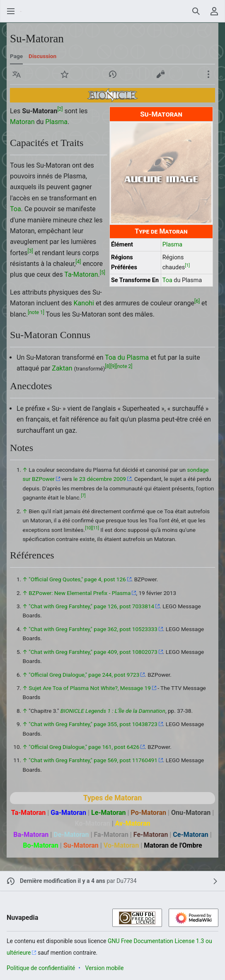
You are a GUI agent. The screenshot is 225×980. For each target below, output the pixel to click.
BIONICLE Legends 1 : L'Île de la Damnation (113, 711)
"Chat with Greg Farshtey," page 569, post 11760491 (93, 760)
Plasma (172, 245)
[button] (17, 74)
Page (16, 56)
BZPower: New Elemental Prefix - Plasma (80, 593)
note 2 (124, 366)
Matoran (22, 122)
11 (96, 528)
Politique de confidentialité (41, 968)
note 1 (36, 312)
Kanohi (84, 303)
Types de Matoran (113, 798)
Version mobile (104, 968)
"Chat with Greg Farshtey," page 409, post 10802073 (93, 652)
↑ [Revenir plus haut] (25, 470)
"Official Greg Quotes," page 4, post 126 (77, 579)
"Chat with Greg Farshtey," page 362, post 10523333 (93, 629)
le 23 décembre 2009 (100, 479)
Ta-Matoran (81, 274)
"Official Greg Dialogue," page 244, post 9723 (84, 675)
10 (88, 528)
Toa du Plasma (127, 357)
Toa (167, 280)
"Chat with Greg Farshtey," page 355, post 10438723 (93, 724)
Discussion (42, 56)
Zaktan (62, 368)
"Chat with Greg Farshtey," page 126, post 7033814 (91, 606)
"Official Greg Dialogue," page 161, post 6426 (84, 747)
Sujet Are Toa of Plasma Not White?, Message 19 (90, 688)
